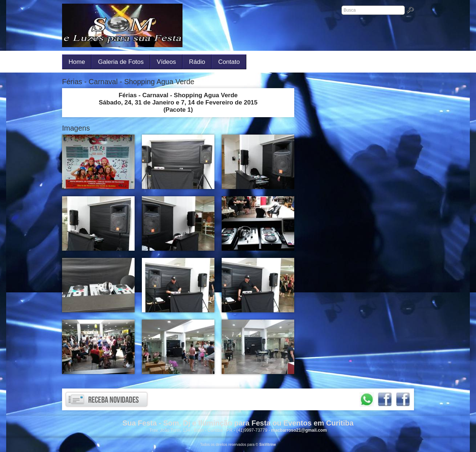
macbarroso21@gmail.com (299, 430)
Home (77, 62)
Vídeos (166, 62)
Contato (229, 62)
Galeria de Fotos (121, 62)
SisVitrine (268, 445)
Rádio (197, 62)
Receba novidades (106, 399)
